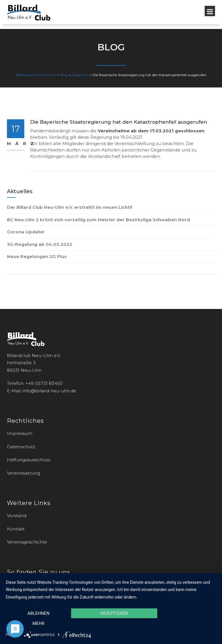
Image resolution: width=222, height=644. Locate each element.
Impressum (20, 433)
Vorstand (17, 516)
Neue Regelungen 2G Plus (37, 256)
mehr (185, 623)
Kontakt (16, 529)
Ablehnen (37, 623)
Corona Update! (26, 232)
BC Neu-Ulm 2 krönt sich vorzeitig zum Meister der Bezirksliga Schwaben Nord (98, 220)
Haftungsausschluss (29, 460)
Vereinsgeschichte (27, 542)
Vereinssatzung (24, 473)
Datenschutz (21, 447)
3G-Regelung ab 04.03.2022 (40, 244)
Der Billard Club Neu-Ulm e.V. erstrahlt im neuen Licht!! (70, 207)
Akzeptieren (111, 623)
